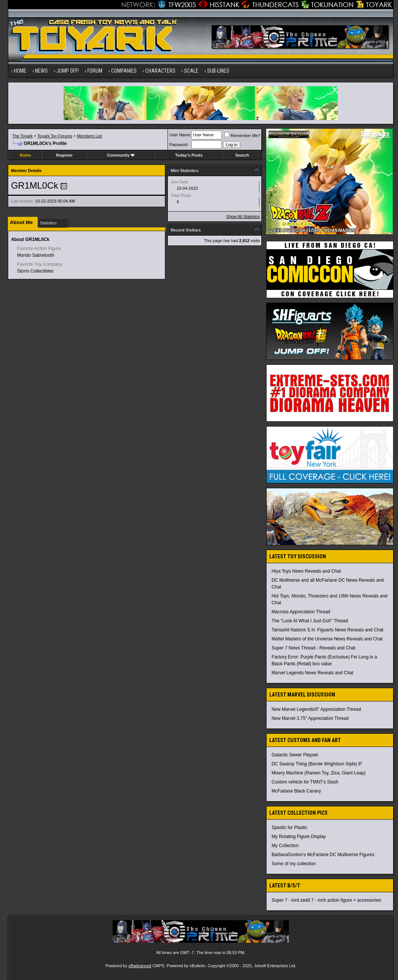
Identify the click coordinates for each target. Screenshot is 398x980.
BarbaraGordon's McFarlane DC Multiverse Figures (323, 855)
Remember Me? (242, 136)
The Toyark (22, 136)
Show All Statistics (243, 216)
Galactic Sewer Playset (295, 755)
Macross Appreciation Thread (301, 612)
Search (242, 155)
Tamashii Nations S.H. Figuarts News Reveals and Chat (327, 630)
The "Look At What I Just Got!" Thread (310, 621)
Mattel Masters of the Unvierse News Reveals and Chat (327, 639)
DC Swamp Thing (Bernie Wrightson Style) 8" (317, 764)
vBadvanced (140, 966)
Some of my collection (294, 864)
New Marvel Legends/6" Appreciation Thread (316, 709)
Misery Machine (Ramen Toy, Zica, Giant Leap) (319, 773)
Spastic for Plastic (289, 828)
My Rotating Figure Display (299, 837)
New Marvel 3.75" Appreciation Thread (310, 718)
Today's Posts (189, 155)
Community (121, 155)
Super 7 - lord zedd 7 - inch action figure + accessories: (327, 900)
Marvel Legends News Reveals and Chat (312, 673)
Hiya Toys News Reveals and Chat (306, 571)
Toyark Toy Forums (55, 136)
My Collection (285, 846)
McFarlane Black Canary (296, 791)
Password (178, 145)
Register (64, 155)
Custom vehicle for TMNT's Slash (305, 782)
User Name (180, 135)
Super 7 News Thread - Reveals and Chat (313, 648)
